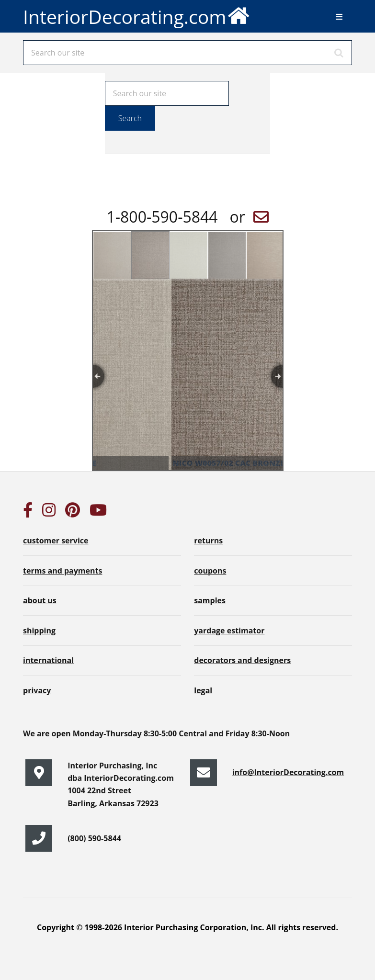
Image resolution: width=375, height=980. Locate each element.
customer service (56, 541)
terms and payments (62, 571)
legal (203, 690)
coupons (210, 571)
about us (40, 600)
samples (210, 600)
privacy (37, 690)
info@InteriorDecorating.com (288, 772)
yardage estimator (229, 631)
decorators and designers (242, 660)
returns (208, 541)
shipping (39, 631)
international (48, 660)
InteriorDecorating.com (137, 15)
